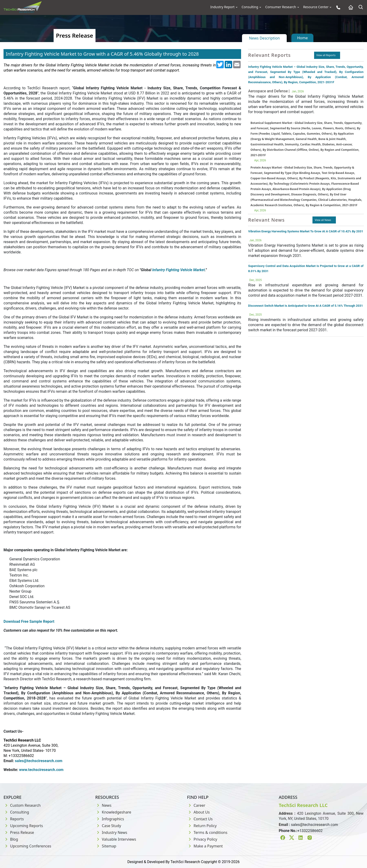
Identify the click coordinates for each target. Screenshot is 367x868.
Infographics (110, 819)
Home (302, 38)
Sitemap (106, 846)
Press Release (19, 832)
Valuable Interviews (116, 839)
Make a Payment (205, 846)
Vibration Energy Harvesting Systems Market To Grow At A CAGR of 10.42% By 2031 (306, 231)
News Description (264, 38)
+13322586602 (310, 831)
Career (196, 805)
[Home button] (350, 7)
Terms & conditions (207, 832)
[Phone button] (337, 7)
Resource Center (316, 7)
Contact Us (200, 819)
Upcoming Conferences (27, 846)
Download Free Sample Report (29, 621)
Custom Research (22, 805)
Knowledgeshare (113, 812)
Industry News (111, 832)
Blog (11, 839)
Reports (14, 819)
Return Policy (202, 826)
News (103, 805)
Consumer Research (281, 7)
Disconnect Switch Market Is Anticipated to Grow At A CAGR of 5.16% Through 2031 (305, 306)
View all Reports (326, 55)
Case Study (108, 826)
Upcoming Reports (23, 826)
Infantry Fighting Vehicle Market (178, 270)
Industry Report (223, 7)
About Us (198, 812)
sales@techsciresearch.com (314, 825)
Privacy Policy (202, 839)
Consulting (250, 7)
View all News (323, 220)
